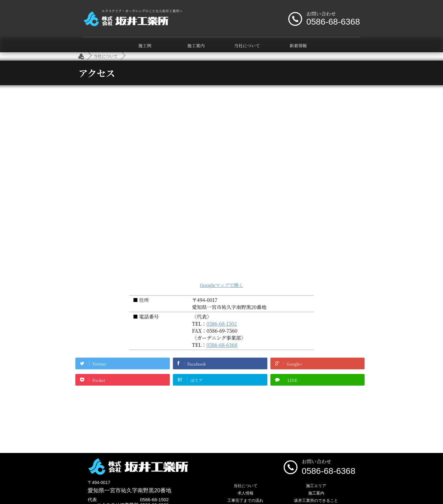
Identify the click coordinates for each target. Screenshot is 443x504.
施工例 (145, 46)
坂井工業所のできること (316, 500)
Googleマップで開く (221, 285)
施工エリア (316, 486)
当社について (247, 46)
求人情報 (245, 493)
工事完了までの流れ (245, 500)
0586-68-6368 (222, 345)
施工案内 (196, 46)
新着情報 (298, 46)
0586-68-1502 (222, 324)
